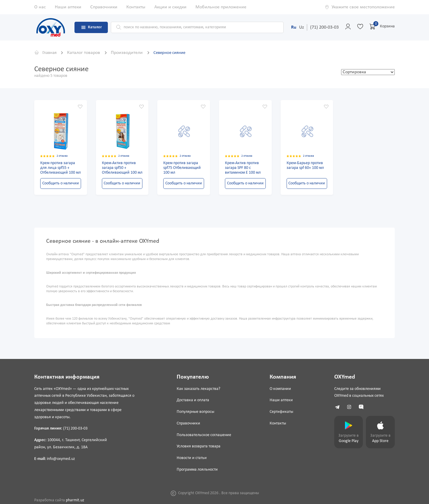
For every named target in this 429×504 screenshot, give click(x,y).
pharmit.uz (75, 500)
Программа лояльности (197, 470)
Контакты (136, 7)
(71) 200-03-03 (324, 27)
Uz (301, 27)
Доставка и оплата (192, 400)
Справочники (104, 7)
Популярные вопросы (195, 412)
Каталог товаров (87, 53)
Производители (130, 53)
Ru (294, 27)
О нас (40, 7)
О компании (279, 389)
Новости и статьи (191, 458)
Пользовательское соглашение (203, 435)
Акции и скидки (170, 7)
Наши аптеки (68, 7)
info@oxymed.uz (61, 459)
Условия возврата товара (198, 447)
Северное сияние (174, 53)
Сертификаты (280, 412)
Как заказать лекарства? (198, 389)
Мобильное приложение (221, 7)
